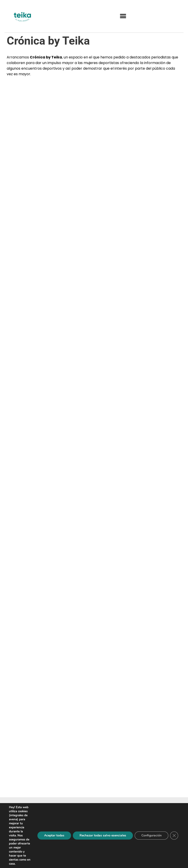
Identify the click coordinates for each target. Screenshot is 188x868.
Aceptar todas (54, 835)
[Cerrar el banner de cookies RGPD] (174, 836)
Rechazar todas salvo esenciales (103, 835)
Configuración (151, 835)
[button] (123, 16)
